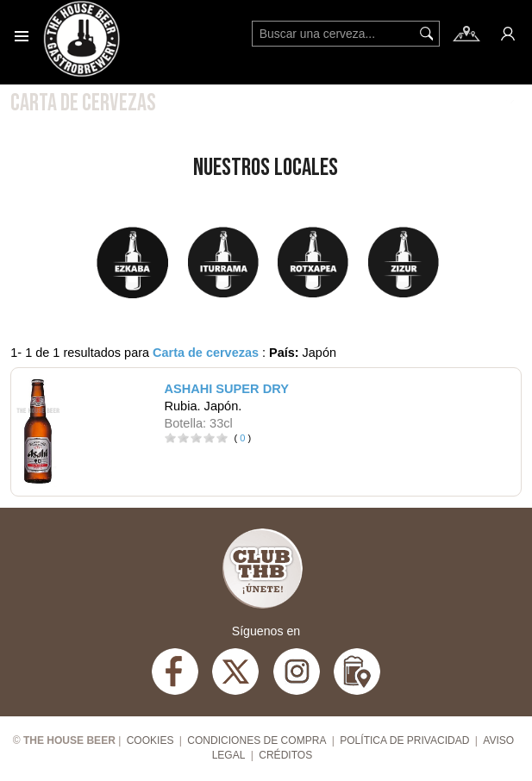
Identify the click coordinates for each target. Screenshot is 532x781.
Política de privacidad (404, 740)
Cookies (150, 740)
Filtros (476, 102)
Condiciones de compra (257, 740)
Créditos (285, 755)
